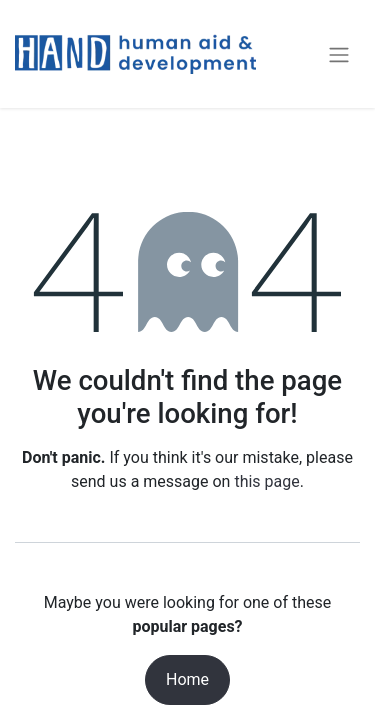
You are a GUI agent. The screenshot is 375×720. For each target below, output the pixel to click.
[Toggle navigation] (339, 54)
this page (266, 481)
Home (187, 679)
